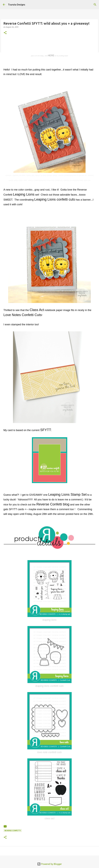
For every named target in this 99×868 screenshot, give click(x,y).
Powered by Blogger (49, 864)
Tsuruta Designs (17, 5)
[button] (5, 33)
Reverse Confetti (13, 831)
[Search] (95, 5)
